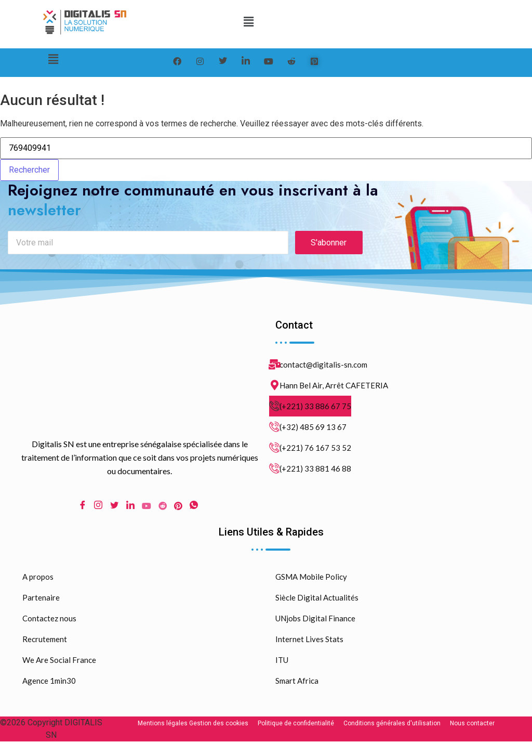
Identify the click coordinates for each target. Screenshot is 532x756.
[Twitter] (223, 61)
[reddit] (291, 61)
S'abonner (329, 247)
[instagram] (200, 61)
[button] (249, 22)
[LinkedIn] (246, 61)
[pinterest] (314, 61)
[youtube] (269, 61)
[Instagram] (98, 510)
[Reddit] (163, 510)
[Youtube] (147, 510)
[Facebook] (177, 61)
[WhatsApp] (194, 510)
